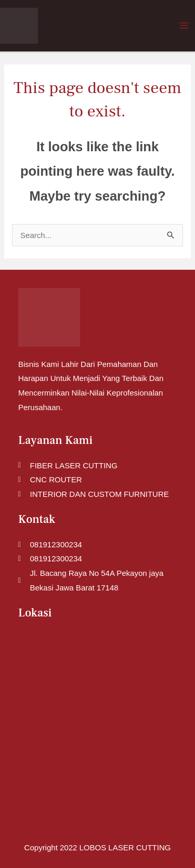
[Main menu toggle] (184, 26)
